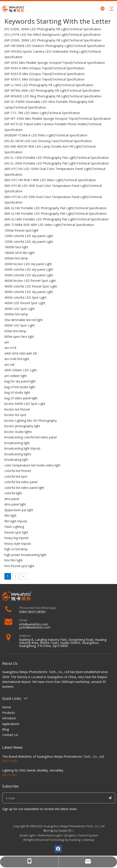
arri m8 (9, 365)
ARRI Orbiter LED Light (21, 370)
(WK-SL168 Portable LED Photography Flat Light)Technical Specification (56, 213)
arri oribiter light (16, 376)
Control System (88, 835)
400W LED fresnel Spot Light (25, 303)
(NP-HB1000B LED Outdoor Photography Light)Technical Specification (55, 46)
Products (9, 713)
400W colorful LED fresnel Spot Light (31, 286)
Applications (11, 724)
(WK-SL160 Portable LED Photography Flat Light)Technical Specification (56, 208)
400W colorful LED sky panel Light (29, 292)
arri (7, 342)
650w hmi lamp (15, 331)
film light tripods (16, 521)
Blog (5, 729)
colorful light (13, 493)
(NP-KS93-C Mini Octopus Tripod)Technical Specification (44, 79)
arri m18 (10, 348)
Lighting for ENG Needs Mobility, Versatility (33, 770)
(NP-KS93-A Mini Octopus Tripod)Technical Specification (44, 68)
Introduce (9, 718)
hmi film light (14, 560)
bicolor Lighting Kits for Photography (31, 421)
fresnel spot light (16, 532)
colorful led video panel (21, 482)
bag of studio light (17, 392)
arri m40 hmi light (17, 359)
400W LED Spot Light (20, 309)
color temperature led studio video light (32, 465)
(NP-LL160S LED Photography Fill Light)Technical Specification (49, 85)
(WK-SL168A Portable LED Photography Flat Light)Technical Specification (57, 219)
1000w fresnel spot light (21, 230)
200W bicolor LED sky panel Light (28, 264)
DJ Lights (70, 835)
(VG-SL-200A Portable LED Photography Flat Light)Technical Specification (57, 163)
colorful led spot (16, 476)
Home (7, 707)
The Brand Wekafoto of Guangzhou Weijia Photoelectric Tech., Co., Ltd (53, 756)
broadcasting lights (18, 454)
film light (10, 515)
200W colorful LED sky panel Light (29, 269)
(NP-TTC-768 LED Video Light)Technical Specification (42, 113)
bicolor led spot (15, 415)
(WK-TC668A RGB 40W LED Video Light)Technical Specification (49, 225)
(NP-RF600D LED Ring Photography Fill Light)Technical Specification (53, 96)
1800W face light (16, 247)
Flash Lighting (14, 527)
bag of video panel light (21, 398)
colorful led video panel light (24, 488)
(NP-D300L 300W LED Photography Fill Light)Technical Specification (53, 40)
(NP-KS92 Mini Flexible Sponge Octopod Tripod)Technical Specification (55, 63)
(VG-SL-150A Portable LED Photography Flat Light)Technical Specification (57, 158)
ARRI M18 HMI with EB (21, 353)
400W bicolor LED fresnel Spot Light (30, 281)
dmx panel (12, 499)
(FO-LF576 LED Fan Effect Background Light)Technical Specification (53, 35)
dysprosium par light (19, 510)
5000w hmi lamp (16, 314)
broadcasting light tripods (22, 448)
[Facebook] (58, 849)
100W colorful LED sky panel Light (29, 236)
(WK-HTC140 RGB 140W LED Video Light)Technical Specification (50, 180)
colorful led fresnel (18, 471)
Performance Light (49, 835)
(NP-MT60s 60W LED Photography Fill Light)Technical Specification (52, 90)
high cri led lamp (16, 549)
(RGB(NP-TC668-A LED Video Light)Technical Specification (46, 135)
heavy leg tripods (16, 538)
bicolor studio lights (18, 432)
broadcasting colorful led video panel (31, 437)
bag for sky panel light (20, 381)
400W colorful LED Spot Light (25, 297)
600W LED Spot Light (20, 325)
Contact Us (10, 735)
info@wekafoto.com (34, 624)
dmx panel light (15, 504)
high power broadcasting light (25, 555)
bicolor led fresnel (17, 409)
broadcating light (16, 460)
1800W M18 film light (19, 253)
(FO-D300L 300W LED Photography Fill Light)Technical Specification (53, 29)
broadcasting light (17, 443)
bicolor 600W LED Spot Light (25, 404)
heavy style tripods (18, 544)
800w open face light (19, 337)
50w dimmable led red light (24, 320)
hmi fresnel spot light (19, 566)
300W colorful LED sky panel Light (29, 275)
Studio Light (27, 835)
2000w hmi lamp (16, 258)
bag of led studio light (20, 387)
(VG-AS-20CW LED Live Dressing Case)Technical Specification (48, 141)
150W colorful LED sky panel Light (29, 242)
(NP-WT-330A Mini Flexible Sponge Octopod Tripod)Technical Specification (58, 119)
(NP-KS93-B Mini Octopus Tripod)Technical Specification (45, 74)
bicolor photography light (22, 426)
